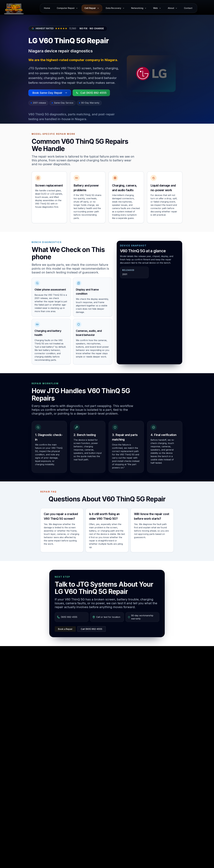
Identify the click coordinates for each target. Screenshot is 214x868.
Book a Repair (65, 629)
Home (47, 8)
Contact (188, 8)
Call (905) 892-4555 (92, 629)
